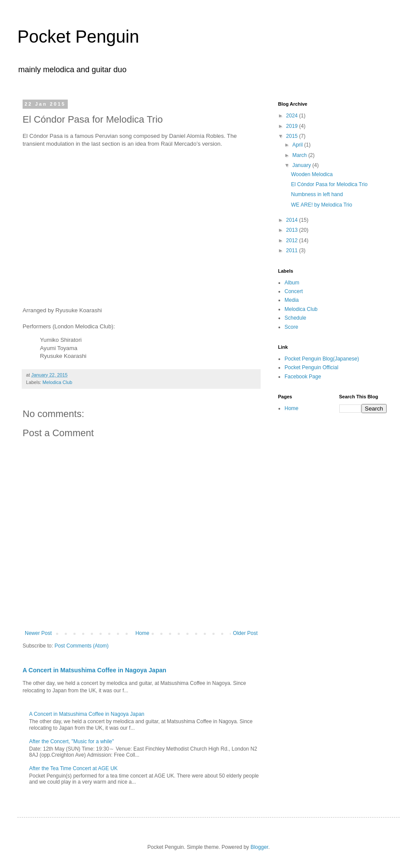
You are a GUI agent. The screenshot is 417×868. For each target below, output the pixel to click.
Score (291, 327)
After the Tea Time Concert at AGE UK (73, 768)
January (302, 165)
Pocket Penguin (78, 37)
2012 (293, 240)
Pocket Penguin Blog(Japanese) (322, 359)
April (298, 145)
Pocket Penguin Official (311, 367)
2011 (293, 250)
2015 (293, 136)
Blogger (260, 847)
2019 (293, 126)
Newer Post (38, 633)
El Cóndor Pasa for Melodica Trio (329, 184)
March (300, 155)
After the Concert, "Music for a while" (71, 741)
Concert (294, 291)
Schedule (295, 318)
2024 (293, 116)
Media (292, 300)
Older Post (245, 633)
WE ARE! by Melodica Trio (322, 205)
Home (142, 633)
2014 (293, 220)
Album (292, 283)
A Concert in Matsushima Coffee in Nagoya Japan (94, 670)
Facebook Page (303, 377)
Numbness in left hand (317, 194)
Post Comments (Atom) (81, 646)
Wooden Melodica (312, 174)
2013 (293, 230)
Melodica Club (57, 382)
